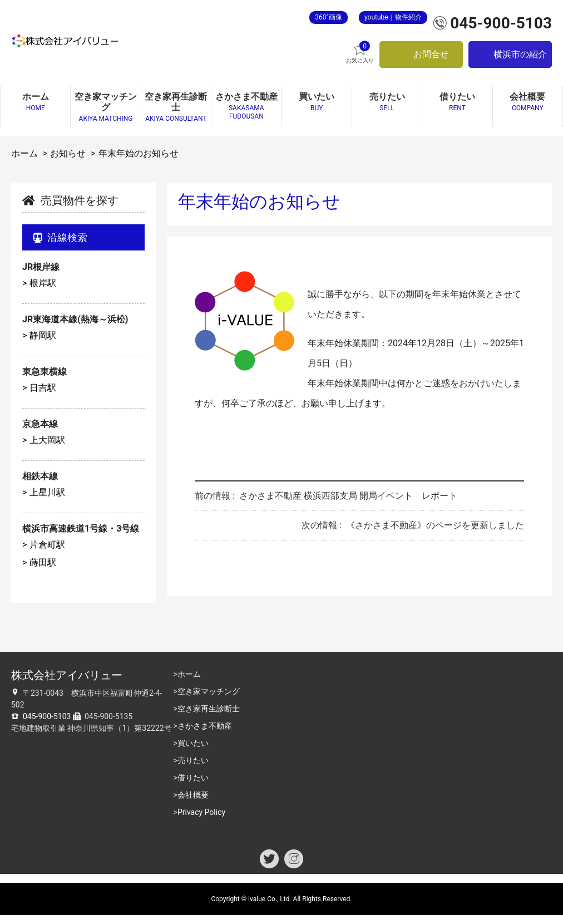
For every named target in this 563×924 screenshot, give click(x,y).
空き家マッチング (209, 691)
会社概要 (193, 795)
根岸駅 (43, 283)
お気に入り (360, 52)
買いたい (193, 743)
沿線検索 (60, 237)
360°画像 (329, 17)
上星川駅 (47, 492)
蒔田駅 (43, 562)
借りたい (193, 778)
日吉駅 (43, 388)
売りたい (193, 760)
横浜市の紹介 (520, 54)
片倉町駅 (47, 545)
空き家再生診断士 (209, 709)
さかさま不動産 (205, 726)
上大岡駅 (47, 440)
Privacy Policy (201, 812)
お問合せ (431, 54)
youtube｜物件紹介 (393, 17)
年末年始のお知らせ (139, 153)
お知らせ (68, 153)
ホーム (24, 153)
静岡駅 (43, 335)
